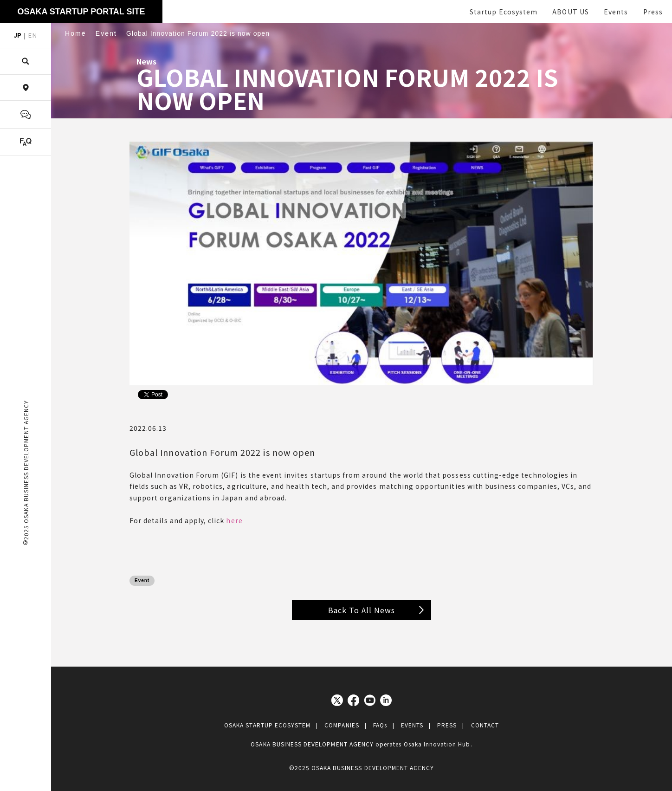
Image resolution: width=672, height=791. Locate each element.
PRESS (447, 725)
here (234, 520)
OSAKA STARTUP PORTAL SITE (81, 12)
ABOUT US (570, 12)
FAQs (380, 725)
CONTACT (485, 725)
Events (616, 12)
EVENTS (412, 725)
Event (142, 580)
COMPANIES (342, 725)
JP (18, 35)
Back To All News (362, 610)
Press (653, 12)
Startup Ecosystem (504, 12)
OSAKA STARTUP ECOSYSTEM (267, 725)
